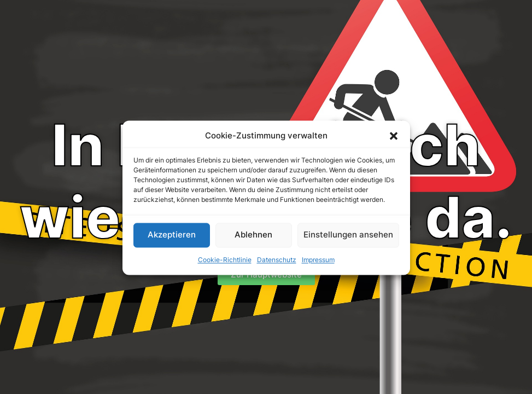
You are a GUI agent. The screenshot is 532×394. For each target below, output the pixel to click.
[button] (394, 140)
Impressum (318, 263)
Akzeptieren (172, 238)
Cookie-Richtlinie (225, 263)
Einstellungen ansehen (348, 238)
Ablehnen (253, 238)
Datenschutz (277, 263)
